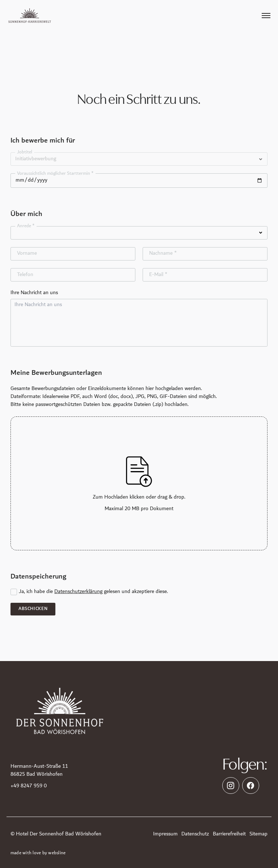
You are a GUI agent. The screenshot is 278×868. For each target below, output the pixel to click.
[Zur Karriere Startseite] (30, 16)
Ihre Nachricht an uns (34, 293)
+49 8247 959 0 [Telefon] (29, 786)
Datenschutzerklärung (78, 592)
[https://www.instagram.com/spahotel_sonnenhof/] (231, 785)
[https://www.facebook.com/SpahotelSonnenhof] (251, 785)
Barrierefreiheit (229, 834)
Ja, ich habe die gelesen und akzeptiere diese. (93, 592)
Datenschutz (195, 834)
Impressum (165, 834)
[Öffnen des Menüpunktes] (266, 16)
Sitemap (258, 834)
